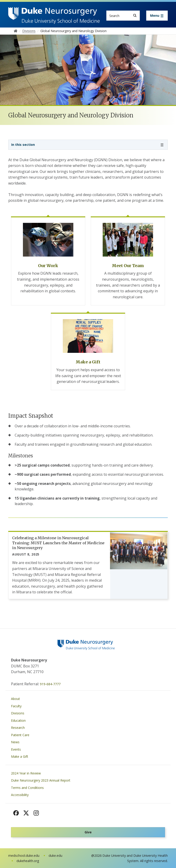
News (15, 742)
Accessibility (20, 795)
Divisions (18, 713)
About (15, 699)
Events (16, 749)
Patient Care (20, 735)
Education (18, 720)
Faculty (16, 706)
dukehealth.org (28, 861)
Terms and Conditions (27, 788)
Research (18, 728)
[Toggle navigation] (157, 16)
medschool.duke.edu (24, 856)
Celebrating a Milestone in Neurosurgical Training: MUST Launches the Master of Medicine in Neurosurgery (58, 543)
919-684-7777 (50, 684)
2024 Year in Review (26, 773)
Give (88, 832)
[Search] (135, 15)
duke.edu (55, 856)
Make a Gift (20, 756)
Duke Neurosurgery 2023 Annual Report (41, 780)
